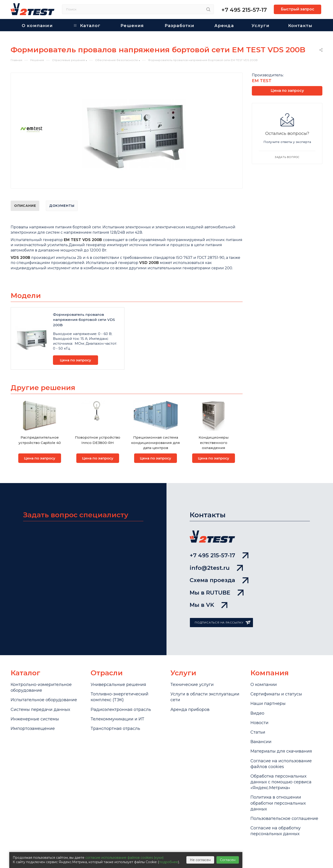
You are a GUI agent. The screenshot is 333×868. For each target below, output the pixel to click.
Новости (259, 723)
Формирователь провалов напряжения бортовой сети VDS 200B (84, 320)
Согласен (228, 860)
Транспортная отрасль (115, 728)
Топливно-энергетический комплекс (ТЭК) (120, 697)
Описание (25, 206)
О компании (264, 685)
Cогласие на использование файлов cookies (281, 764)
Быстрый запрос (298, 9)
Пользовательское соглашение (284, 818)
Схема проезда (219, 580)
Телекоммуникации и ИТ (117, 719)
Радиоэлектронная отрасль (121, 710)
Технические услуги (192, 685)
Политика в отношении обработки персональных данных (278, 803)
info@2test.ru (216, 568)
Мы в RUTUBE (217, 593)
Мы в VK (208, 605)
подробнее (168, 862)
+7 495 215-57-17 (244, 10)
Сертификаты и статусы (276, 694)
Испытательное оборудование (44, 700)
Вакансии (261, 742)
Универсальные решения (118, 685)
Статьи (258, 732)
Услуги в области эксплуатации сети (205, 697)
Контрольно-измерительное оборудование (41, 687)
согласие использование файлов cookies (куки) (124, 858)
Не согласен (200, 860)
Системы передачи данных (40, 710)
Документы (62, 206)
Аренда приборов (190, 710)
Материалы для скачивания (281, 751)
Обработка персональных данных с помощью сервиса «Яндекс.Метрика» (281, 782)
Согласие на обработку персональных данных (276, 831)
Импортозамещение (33, 728)
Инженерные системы (35, 719)
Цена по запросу (76, 360)
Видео (257, 713)
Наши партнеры (268, 704)
